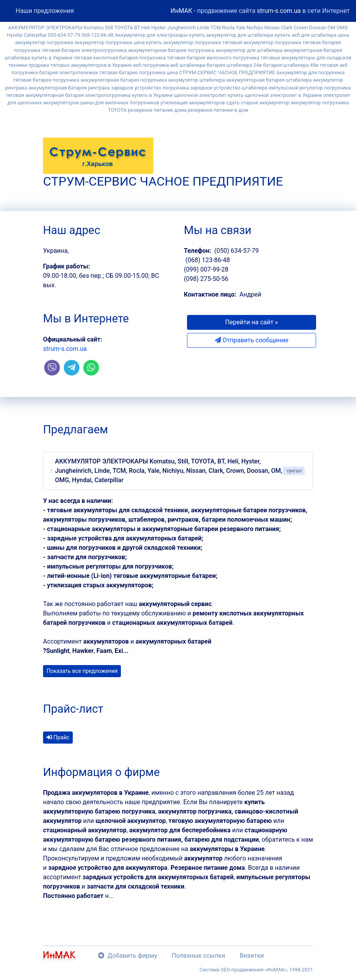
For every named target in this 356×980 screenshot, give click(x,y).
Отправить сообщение (252, 340)
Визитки (252, 956)
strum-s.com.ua (279, 11)
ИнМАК (181, 11)
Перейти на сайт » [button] (252, 322)
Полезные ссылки (199, 956)
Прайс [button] (58, 737)
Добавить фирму (128, 956)
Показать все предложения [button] (82, 671)
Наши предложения (45, 11)
